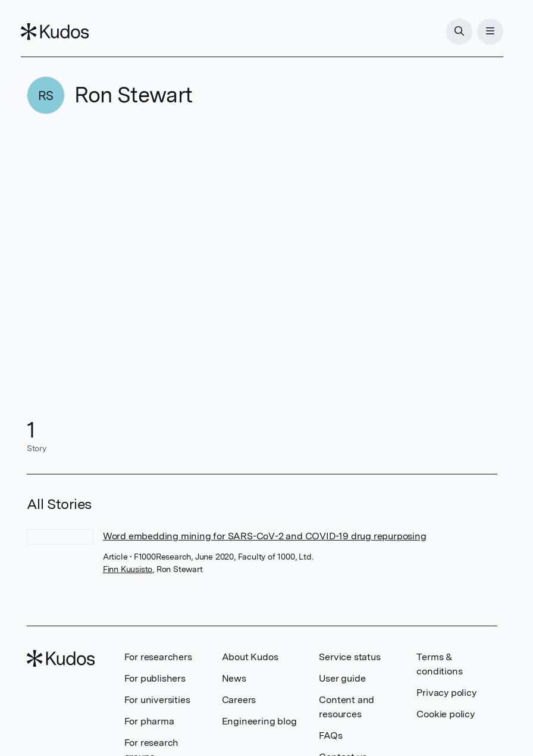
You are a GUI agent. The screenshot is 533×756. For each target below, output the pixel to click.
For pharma (149, 721)
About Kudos (250, 657)
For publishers (155, 678)
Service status (349, 657)
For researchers (158, 657)
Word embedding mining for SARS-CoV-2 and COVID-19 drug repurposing (265, 536)
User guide (342, 678)
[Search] (453, 32)
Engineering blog (259, 721)
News (234, 678)
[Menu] (484, 32)
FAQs (330, 735)
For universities (157, 700)
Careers (239, 700)
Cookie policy (445, 714)
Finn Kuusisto (128, 569)
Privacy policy (446, 693)
